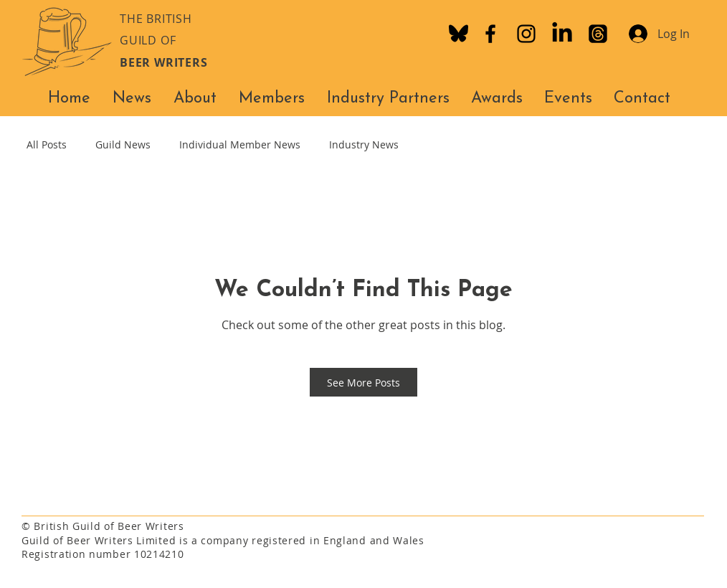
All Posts (47, 144)
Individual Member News (240, 144)
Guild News (123, 144)
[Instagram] (526, 34)
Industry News (364, 144)
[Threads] (598, 34)
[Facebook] (490, 34)
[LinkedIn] (562, 34)
